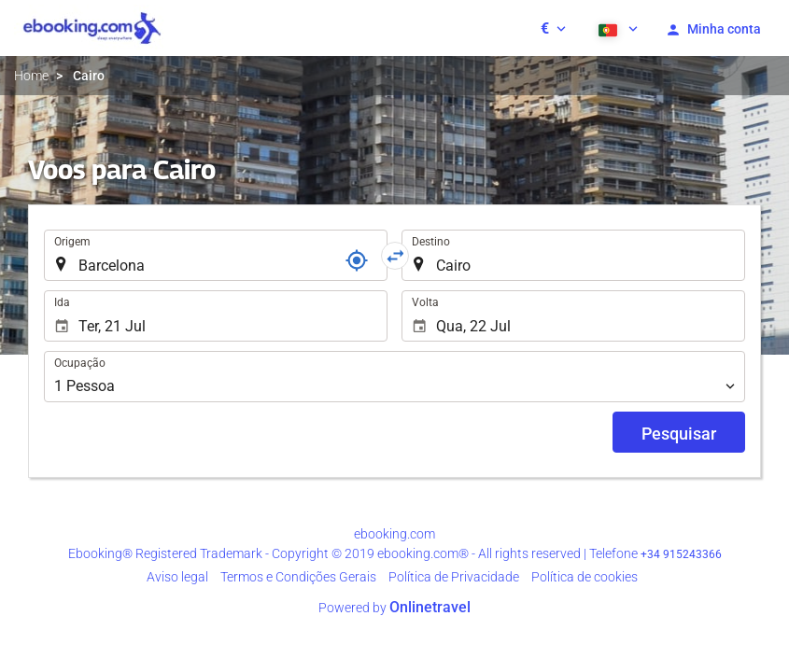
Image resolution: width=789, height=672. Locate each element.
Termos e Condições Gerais (298, 577)
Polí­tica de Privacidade (454, 577)
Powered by (394, 608)
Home (31, 76)
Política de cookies (585, 577)
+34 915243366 (681, 554)
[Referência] (357, 260)
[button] (553, 28)
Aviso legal (177, 577)
